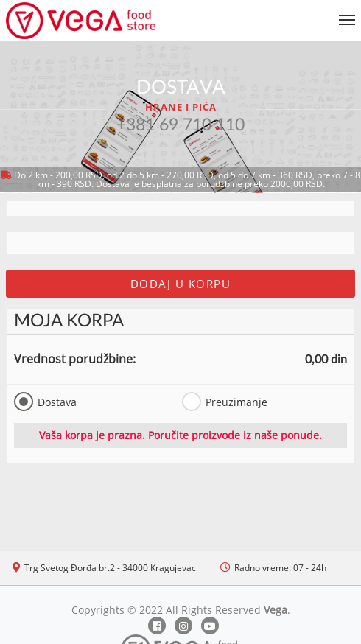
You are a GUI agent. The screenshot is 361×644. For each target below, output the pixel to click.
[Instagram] (183, 626)
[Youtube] (210, 626)
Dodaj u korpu (181, 284)
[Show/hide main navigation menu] (180, 14)
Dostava (45, 402)
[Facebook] (157, 626)
